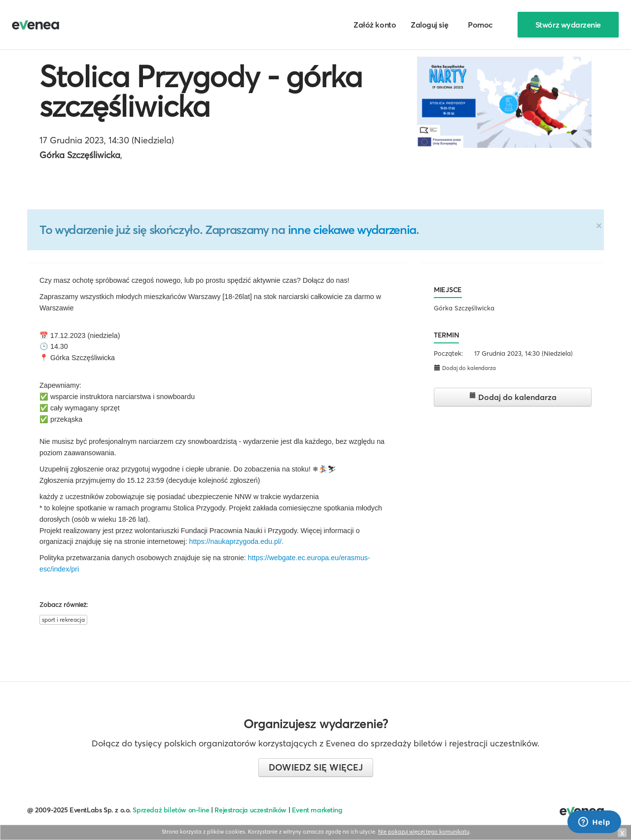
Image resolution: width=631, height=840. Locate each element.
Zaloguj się (429, 25)
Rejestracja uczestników (250, 810)
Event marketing (317, 810)
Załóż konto (375, 25)
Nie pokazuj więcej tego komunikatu (424, 832)
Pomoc (480, 25)
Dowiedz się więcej (316, 767)
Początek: (448, 353)
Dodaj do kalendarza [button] (465, 368)
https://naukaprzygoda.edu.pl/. (237, 541)
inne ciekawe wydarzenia (352, 230)
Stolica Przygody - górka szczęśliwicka (201, 91)
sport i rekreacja (63, 620)
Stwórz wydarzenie (568, 25)
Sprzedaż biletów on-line (171, 810)
